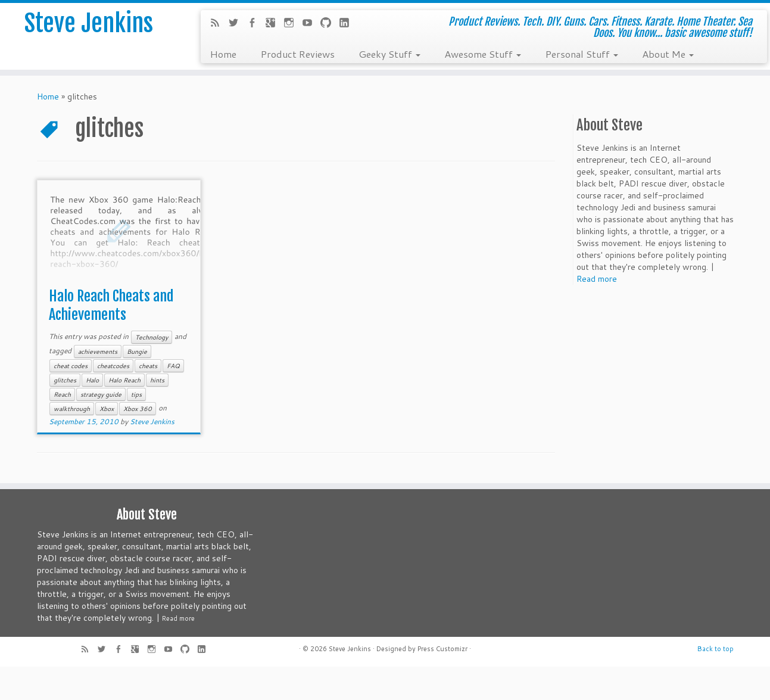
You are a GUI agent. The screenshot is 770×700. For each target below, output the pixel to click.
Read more (597, 279)
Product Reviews (297, 54)
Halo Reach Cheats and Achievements (111, 305)
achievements (98, 351)
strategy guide (101, 394)
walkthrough (72, 409)
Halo (92, 380)
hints (157, 380)
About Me (668, 54)
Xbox (107, 409)
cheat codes (71, 366)
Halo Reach (124, 380)
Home (223, 54)
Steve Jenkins (89, 23)
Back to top (716, 649)
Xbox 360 (138, 409)
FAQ (173, 366)
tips (136, 394)
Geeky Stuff (389, 54)
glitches (65, 380)
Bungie (137, 351)
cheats (148, 366)
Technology (152, 337)
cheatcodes (113, 366)
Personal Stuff (582, 54)
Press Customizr (442, 649)
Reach (62, 394)
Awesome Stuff (483, 54)
